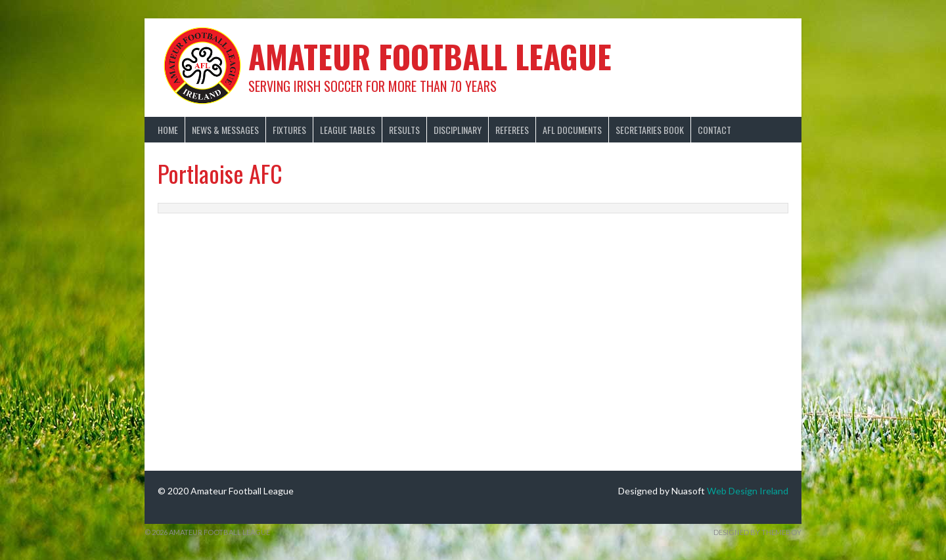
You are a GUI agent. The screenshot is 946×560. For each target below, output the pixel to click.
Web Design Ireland (748, 491)
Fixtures (289, 130)
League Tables (348, 130)
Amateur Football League (430, 56)
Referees (512, 130)
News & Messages (225, 130)
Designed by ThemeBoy (757, 532)
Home (168, 130)
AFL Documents (572, 130)
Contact (714, 130)
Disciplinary (458, 130)
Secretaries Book (650, 130)
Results (404, 130)
